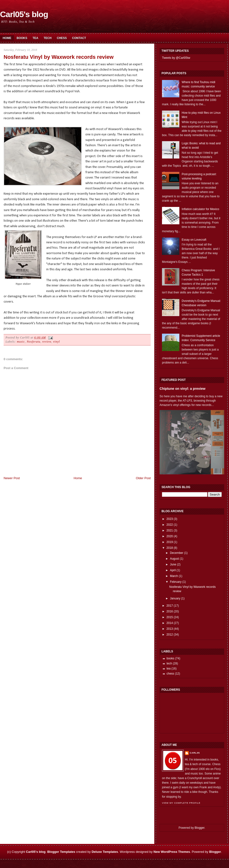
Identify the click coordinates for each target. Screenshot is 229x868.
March (174, 576)
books (170, 658)
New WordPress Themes (172, 852)
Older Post (143, 478)
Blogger (199, 828)
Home (7, 38)
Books (22, 38)
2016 (170, 611)
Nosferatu (34, 342)
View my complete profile (181, 803)
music (21, 342)
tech (169, 663)
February (176, 582)
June (173, 564)
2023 (170, 519)
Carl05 (195, 753)
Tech (48, 38)
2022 (170, 525)
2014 (170, 623)
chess (170, 674)
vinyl (56, 342)
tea (169, 669)
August (174, 559)
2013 (170, 629)
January (175, 598)
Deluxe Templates (105, 852)
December (177, 553)
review (47, 342)
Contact (79, 38)
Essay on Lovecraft (194, 240)
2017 (170, 606)
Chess (62, 38)
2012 (170, 635)
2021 (170, 530)
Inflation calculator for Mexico (200, 209)
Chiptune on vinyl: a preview (182, 389)
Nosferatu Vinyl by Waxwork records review (59, 57)
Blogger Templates (61, 852)
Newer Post (12, 478)
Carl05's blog (24, 14)
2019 (170, 542)
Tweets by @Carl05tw (176, 58)
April (173, 570)
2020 (170, 536)
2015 (170, 617)
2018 (170, 548)
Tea (35, 38)
